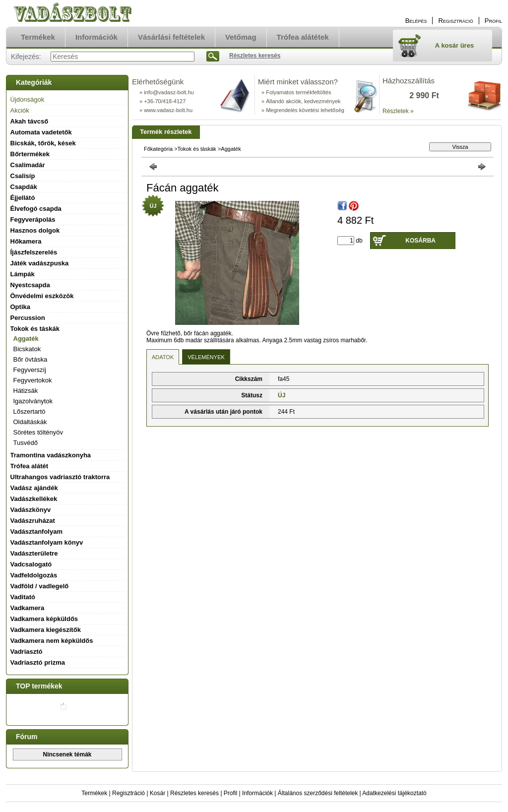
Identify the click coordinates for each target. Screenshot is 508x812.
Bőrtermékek (30, 154)
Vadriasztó (27, 652)
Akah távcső (30, 121)
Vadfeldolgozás (34, 575)
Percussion (28, 318)
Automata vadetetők (41, 132)
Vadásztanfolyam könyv (47, 542)
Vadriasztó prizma (38, 662)
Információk (257, 793)
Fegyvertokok (33, 380)
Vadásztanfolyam (37, 531)
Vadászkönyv (31, 510)
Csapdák (24, 187)
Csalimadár (28, 165)
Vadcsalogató (31, 564)
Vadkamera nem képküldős (52, 641)
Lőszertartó (30, 411)
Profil (230, 793)
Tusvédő (26, 443)
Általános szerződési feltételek (318, 793)
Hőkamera (26, 241)
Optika (20, 307)
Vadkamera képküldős (44, 619)
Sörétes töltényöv (38, 432)
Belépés (416, 21)
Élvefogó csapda (36, 209)
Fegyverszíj (30, 370)
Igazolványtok (33, 401)
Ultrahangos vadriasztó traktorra (60, 477)
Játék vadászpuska (40, 263)
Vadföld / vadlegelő (40, 586)
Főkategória (158, 149)
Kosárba (420, 241)
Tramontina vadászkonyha (51, 455)
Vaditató (23, 597)
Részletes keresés (194, 793)
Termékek (94, 793)
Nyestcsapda (30, 285)
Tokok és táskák (197, 149)
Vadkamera (28, 608)
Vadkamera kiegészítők (46, 630)
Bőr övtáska (31, 359)
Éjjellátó (23, 198)
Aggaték (26, 339)
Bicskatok (27, 349)
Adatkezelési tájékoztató (394, 793)
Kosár (158, 793)
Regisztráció (128, 793)
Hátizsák (26, 391)
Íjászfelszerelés (34, 252)
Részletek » (398, 111)
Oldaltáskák (30, 422)
